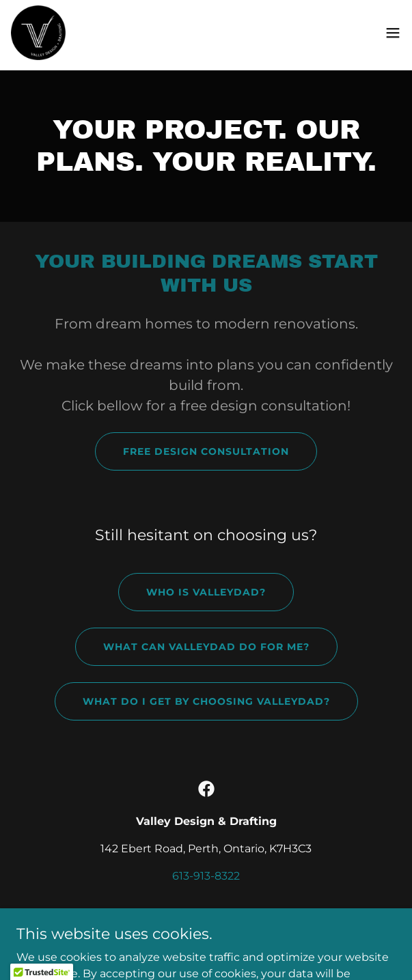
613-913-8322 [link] (206, 876)
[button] (393, 33)
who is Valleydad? (206, 592)
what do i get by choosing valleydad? (206, 701)
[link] (38, 33)
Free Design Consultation (206, 451)
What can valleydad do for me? (206, 647)
